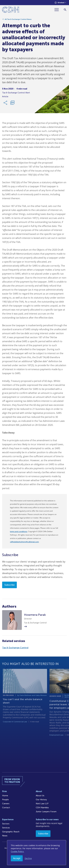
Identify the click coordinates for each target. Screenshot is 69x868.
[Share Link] (6, 104)
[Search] (65, 10)
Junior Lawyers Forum (46, 812)
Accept (17, 858)
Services (6, 828)
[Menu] (58, 10)
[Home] (11, 10)
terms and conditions (19, 532)
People (5, 800)
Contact (6, 808)
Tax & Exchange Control (15, 648)
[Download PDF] (12, 104)
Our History (41, 800)
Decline (28, 858)
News (5, 836)
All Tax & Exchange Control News (18, 20)
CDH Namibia (42, 808)
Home (5, 796)
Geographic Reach (11, 832)
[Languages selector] (60, 3)
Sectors (6, 824)
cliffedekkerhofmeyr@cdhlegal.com (24, 542)
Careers (6, 804)
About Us (40, 796)
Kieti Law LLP (42, 804)
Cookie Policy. (17, 852)
